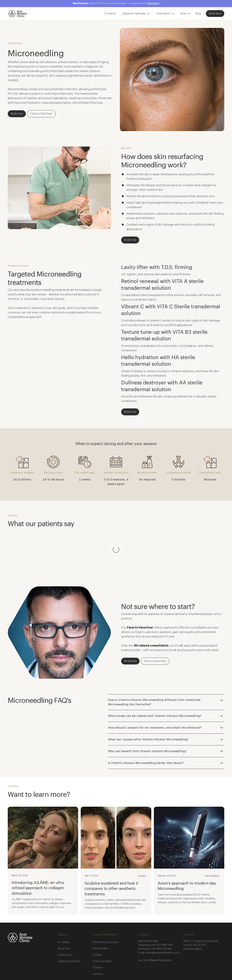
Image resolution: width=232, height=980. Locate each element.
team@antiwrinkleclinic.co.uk (162, 921)
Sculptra (98, 935)
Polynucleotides (102, 929)
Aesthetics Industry (69, 929)
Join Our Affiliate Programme (155, 928)
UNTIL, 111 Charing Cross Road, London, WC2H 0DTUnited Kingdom (201, 913)
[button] (135, 14)
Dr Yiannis (110, 14)
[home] (17, 14)
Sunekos (98, 942)
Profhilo (97, 923)
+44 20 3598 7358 (162, 913)
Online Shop (65, 923)
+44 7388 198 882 (162, 917)
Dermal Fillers (101, 916)
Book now (17, 114)
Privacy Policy (80, 965)
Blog (198, 14)
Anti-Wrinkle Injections (106, 910)
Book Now (215, 14)
